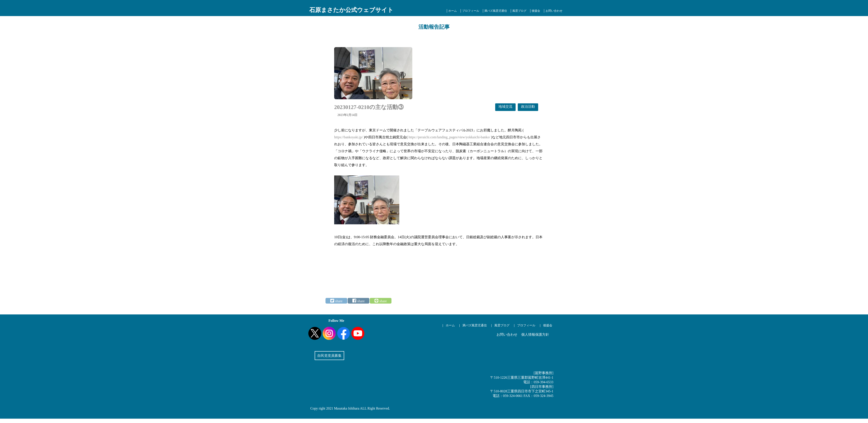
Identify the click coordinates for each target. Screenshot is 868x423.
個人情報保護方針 (535, 335)
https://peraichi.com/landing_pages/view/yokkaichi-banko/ (449, 137)
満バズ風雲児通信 (496, 11)
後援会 (536, 11)
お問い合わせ (554, 11)
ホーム (453, 11)
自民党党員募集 (329, 356)
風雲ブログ (519, 11)
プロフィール (471, 11)
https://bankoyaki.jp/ (349, 137)
